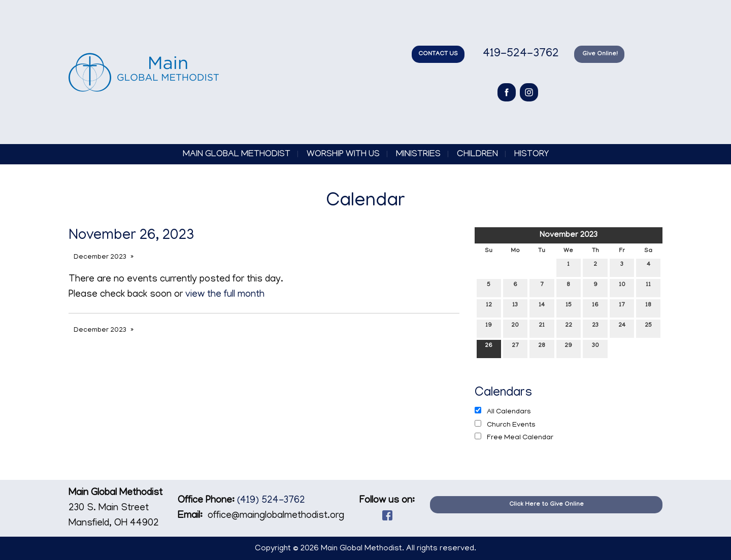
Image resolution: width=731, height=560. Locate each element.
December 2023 (100, 257)
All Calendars (503, 411)
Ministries (418, 154)
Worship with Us (343, 154)
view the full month (225, 295)
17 (622, 307)
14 (542, 307)
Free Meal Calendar (514, 437)
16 (595, 307)
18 (648, 307)
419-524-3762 (519, 54)
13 (515, 307)
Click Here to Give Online (546, 504)
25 (648, 327)
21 (542, 327)
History (531, 154)
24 (622, 327)
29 (568, 348)
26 (489, 348)
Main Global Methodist (237, 154)
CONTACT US (438, 54)
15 (569, 307)
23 (595, 327)
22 (569, 327)
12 (489, 307)
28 (542, 348)
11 (648, 287)
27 (515, 348)
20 (515, 327)
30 (595, 348)
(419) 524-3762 (271, 501)
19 (489, 327)
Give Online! (599, 54)
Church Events (505, 425)
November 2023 (569, 235)
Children (477, 154)
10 (622, 287)
